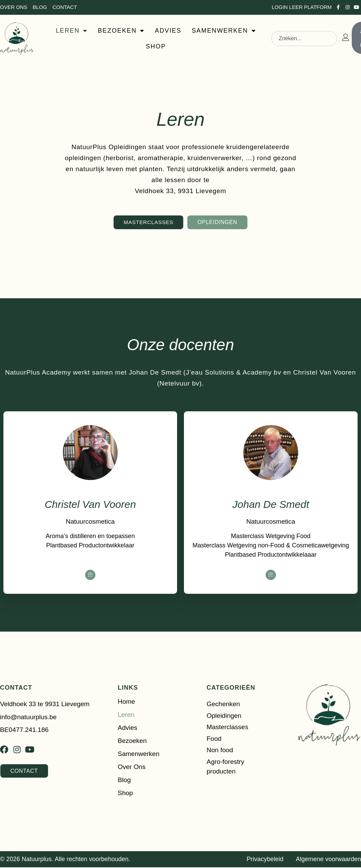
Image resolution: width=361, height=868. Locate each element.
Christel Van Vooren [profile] (90, 505)
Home (126, 702)
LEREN (72, 31)
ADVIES (168, 31)
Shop (125, 794)
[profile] (90, 492)
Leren (126, 715)
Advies (127, 728)
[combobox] (304, 38)
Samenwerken (138, 754)
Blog (124, 781)
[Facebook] (90, 576)
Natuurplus (37, 860)
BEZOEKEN (121, 31)
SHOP (156, 46)
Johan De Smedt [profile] (271, 505)
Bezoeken (132, 741)
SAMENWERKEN (224, 31)
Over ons (132, 767)
